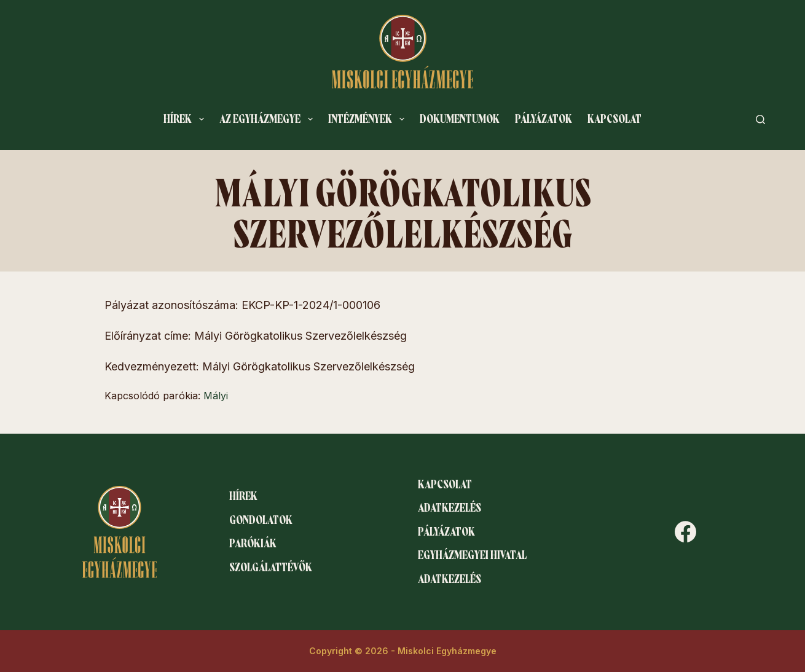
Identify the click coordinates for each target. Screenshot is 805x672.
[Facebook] (685, 532)
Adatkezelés (450, 508)
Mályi (216, 396)
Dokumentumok (460, 119)
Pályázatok (544, 119)
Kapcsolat (615, 119)
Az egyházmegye (269, 119)
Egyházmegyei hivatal (472, 555)
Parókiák (253, 544)
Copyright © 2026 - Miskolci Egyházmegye (403, 651)
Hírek (186, 119)
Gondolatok (261, 520)
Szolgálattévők (271, 568)
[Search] (760, 119)
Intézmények (369, 119)
